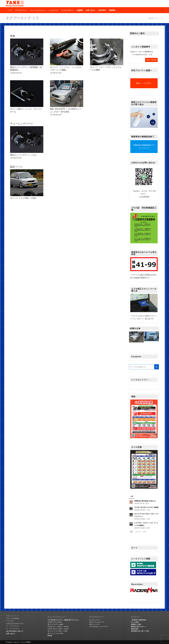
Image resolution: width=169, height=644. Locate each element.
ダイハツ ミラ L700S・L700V (23, 198)
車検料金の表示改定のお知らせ (145, 501)
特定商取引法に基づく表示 (140, 631)
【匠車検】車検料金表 (138, 620)
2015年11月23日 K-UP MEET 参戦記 (146, 507)
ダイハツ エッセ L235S (55, 633)
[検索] (162, 10)
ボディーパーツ (95, 624)
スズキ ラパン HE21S (55, 622)
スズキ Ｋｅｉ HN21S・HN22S (58, 627)
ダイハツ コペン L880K (55, 624)
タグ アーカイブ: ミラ (22, 18)
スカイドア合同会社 (13, 618)
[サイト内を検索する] (144, 367)
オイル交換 (135, 622)
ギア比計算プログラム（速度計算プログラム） (64, 620)
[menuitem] (10, 10)
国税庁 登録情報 (151, 60)
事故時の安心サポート (138, 627)
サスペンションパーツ (97, 622)
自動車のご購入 (136, 624)
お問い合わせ (10, 634)
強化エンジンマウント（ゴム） (24, 155)
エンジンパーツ (95, 620)
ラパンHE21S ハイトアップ (99, 627)
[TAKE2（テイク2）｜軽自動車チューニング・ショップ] (15, 4)
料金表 (50, 636)
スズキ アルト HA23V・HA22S (58, 629)
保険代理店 (135, 629)
